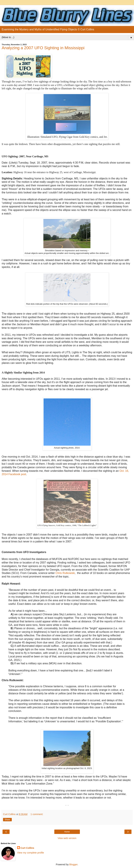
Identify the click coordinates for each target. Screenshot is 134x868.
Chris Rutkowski (65, 573)
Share (7, 820)
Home (67, 832)
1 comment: (37, 814)
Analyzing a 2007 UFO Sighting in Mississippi (43, 48)
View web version (67, 838)
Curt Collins (27, 848)
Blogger (73, 864)
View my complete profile (31, 853)
